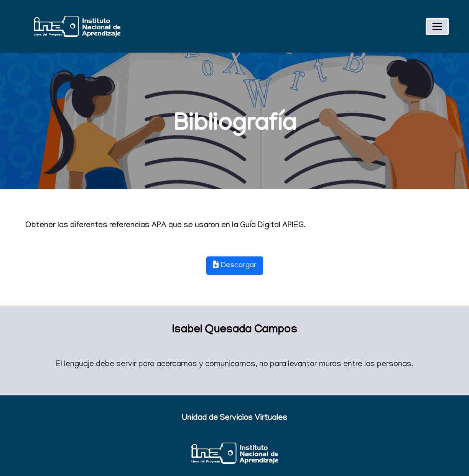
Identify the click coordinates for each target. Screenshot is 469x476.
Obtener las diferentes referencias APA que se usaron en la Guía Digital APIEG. (165, 226)
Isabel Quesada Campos (234, 331)
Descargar (235, 265)
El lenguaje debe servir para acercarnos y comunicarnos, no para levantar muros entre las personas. (234, 365)
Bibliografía (235, 125)
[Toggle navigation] (437, 26)
